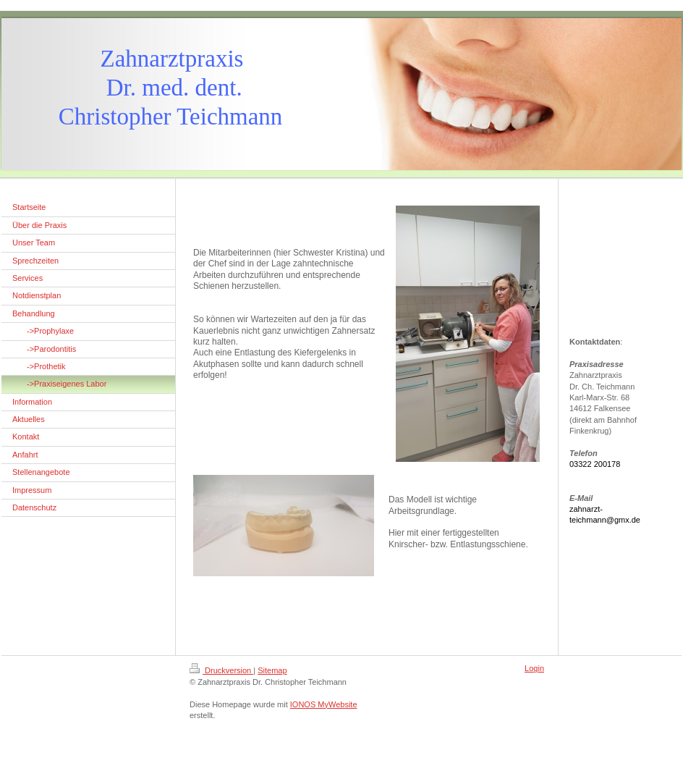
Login (534, 668)
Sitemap (272, 670)
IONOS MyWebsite (324, 704)
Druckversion (221, 670)
